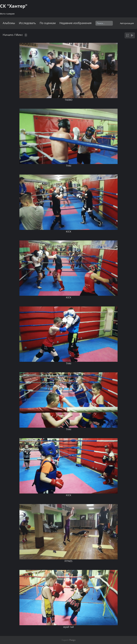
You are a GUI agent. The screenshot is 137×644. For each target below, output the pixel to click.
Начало (8, 35)
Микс (19, 35)
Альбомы (9, 23)
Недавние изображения (75, 23)
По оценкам (48, 23)
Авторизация (127, 23)
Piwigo (72, 640)
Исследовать (27, 23)
